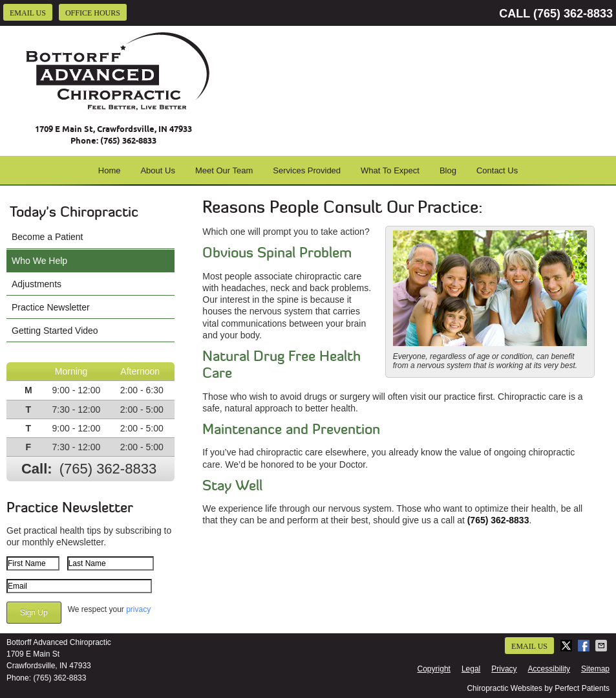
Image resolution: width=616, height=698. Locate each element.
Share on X (568, 646)
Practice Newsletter (51, 307)
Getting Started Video (55, 331)
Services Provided (307, 170)
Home (110, 170)
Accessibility (549, 669)
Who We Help (39, 261)
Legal (471, 669)
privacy (138, 609)
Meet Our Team (224, 170)
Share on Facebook (585, 646)
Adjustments (37, 284)
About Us (157, 170)
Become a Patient (48, 237)
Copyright (434, 669)
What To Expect (390, 170)
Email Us (28, 13)
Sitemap (595, 669)
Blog (448, 170)
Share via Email (602, 646)
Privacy (504, 669)
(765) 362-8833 (573, 14)
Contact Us (497, 170)
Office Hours (93, 13)
